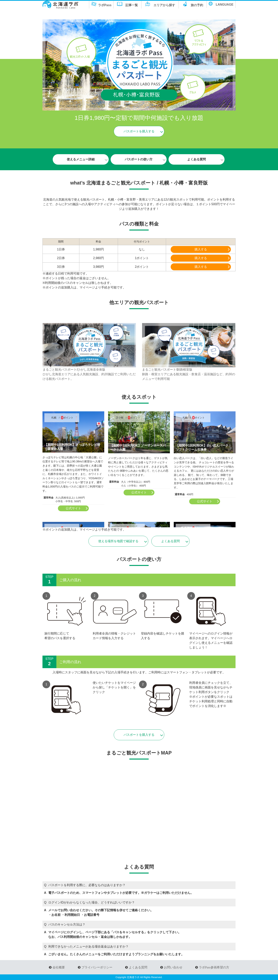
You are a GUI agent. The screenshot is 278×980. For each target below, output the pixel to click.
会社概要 (59, 967)
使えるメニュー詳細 (80, 159)
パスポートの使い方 (138, 159)
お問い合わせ (173, 967)
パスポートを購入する (139, 131)
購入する (201, 249)
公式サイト (73, 508)
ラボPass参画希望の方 (214, 967)
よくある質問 (196, 159)
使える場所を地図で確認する (118, 541)
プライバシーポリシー (97, 967)
